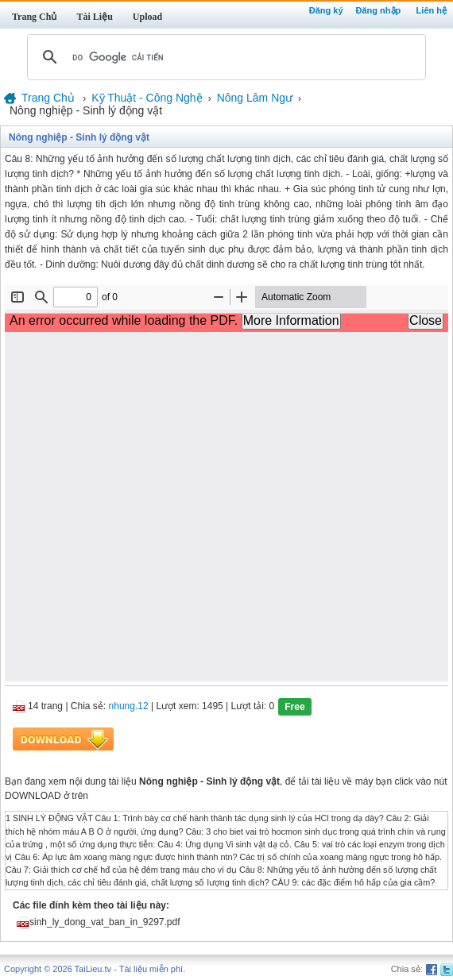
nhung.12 (129, 707)
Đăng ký (326, 10)
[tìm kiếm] (224, 57)
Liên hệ (432, 10)
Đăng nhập (379, 10)
